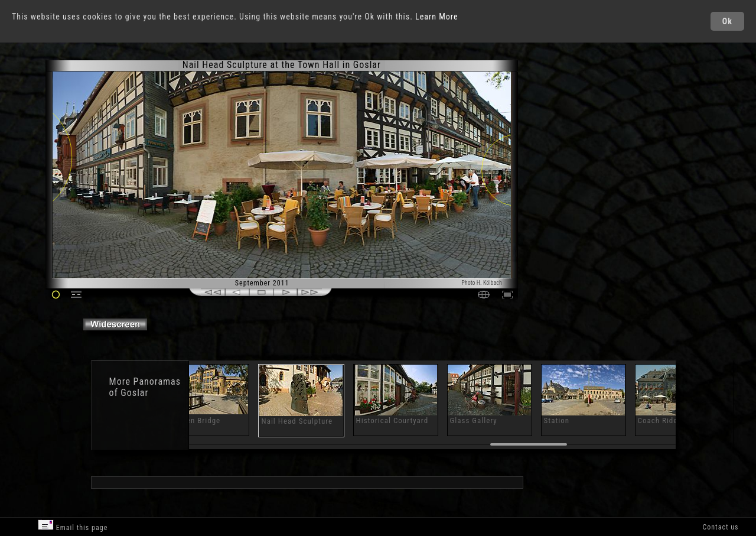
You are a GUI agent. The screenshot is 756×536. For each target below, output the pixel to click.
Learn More (437, 17)
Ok (727, 21)
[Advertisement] (569, 160)
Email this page (73, 526)
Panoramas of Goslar (145, 387)
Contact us (720, 527)
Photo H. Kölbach (482, 283)
